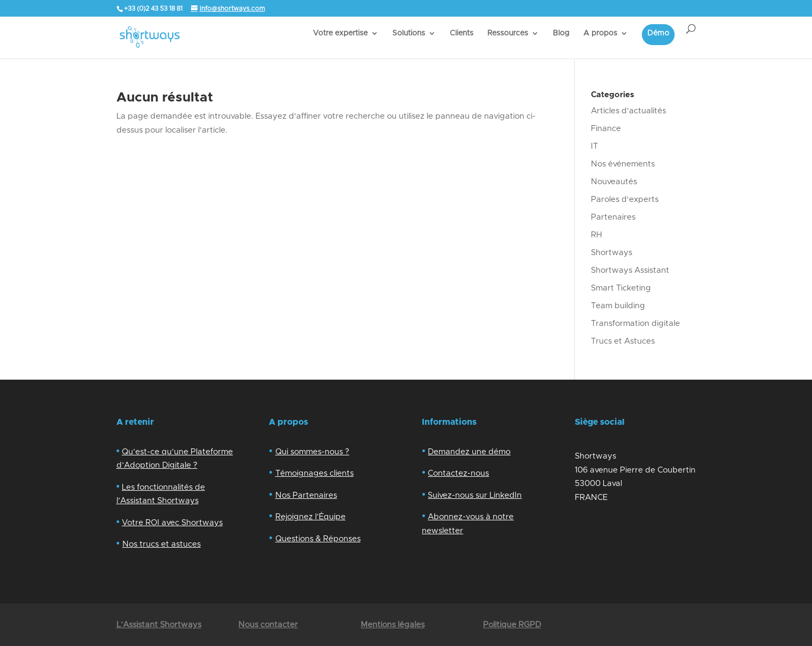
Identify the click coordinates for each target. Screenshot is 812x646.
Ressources (508, 33)
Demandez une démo (469, 452)
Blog (561, 33)
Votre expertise (340, 33)
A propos (600, 33)
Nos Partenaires (306, 495)
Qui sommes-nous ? (312, 452)
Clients (462, 33)
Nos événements (623, 164)
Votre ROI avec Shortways (172, 523)
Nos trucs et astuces (162, 544)
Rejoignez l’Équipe (310, 517)
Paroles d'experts (625, 199)
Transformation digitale (635, 324)
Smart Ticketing (621, 288)
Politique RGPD (512, 625)
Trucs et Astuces (623, 341)
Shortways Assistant (630, 270)
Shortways (612, 253)
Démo (658, 33)
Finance (606, 129)
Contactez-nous (458, 473)
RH (597, 235)
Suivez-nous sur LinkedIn (475, 495)
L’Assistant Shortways (159, 625)
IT (594, 146)
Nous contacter (268, 625)
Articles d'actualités (628, 111)
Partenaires (613, 217)
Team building (618, 306)
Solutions (409, 33)
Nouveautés (614, 182)
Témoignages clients (314, 473)
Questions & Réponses (318, 539)
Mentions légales (393, 625)
